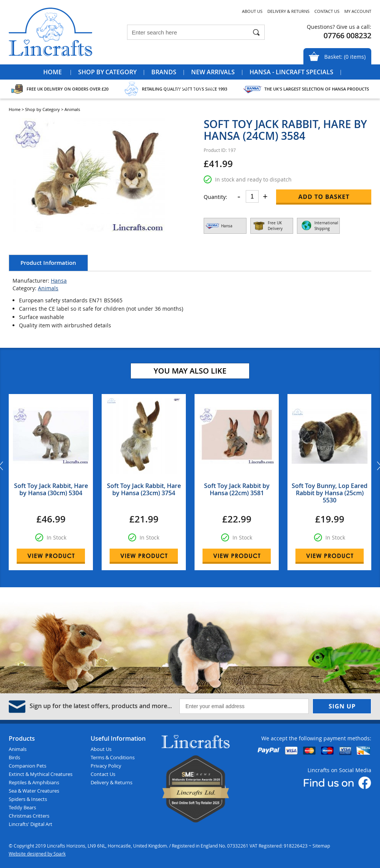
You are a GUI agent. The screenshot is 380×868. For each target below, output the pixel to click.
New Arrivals (213, 72)
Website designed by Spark (37, 854)
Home (53, 72)
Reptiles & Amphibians (34, 782)
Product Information (48, 263)
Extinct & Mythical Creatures (41, 774)
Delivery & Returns (288, 11)
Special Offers (190, 87)
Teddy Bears (22, 807)
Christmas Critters (29, 816)
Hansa (59, 281)
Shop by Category (107, 72)
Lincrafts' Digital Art (31, 824)
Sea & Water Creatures (34, 791)
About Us (252, 11)
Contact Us (327, 11)
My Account (358, 11)
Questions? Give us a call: (339, 27)
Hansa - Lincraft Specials (291, 72)
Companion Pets (27, 766)
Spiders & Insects (28, 799)
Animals (48, 288)
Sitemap (321, 846)
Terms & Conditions (113, 757)
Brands (164, 72)
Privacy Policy (106, 766)
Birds (14, 757)
